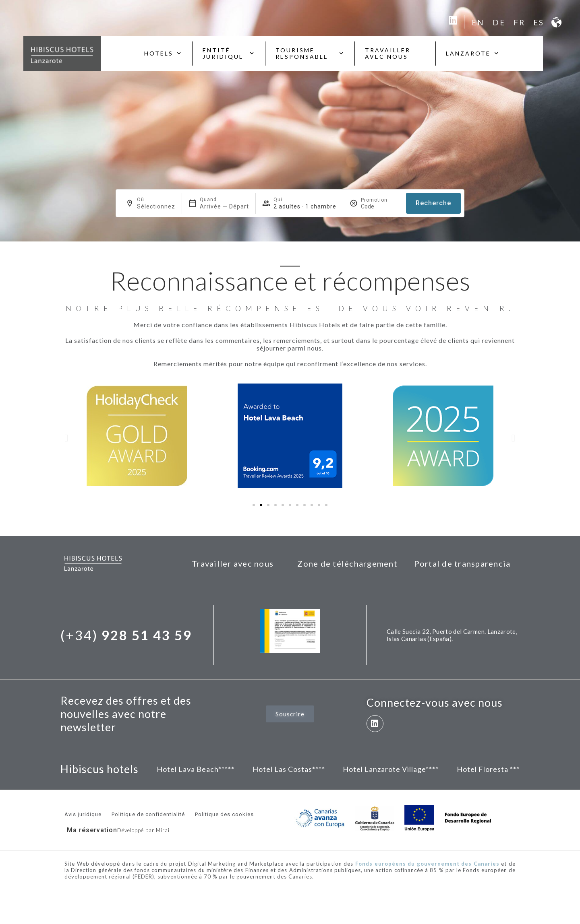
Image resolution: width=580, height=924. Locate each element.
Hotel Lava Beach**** (194, 769)
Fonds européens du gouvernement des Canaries (427, 864)
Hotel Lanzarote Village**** (391, 769)
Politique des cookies (224, 814)
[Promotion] (380, 206)
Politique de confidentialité (148, 814)
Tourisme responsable (310, 53)
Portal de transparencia (462, 563)
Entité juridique (229, 53)
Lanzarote (473, 54)
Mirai (163, 830)
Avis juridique (83, 814)
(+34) (126, 635)
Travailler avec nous (388, 53)
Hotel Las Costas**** (289, 769)
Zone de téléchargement (347, 563)
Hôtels (163, 54)
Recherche (433, 203)
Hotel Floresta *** (488, 769)
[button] (66, 438)
